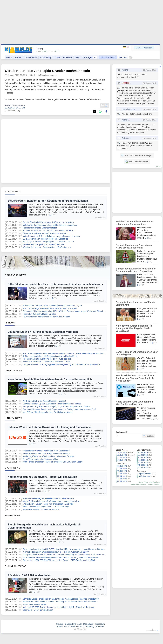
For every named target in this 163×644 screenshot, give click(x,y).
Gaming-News (14, 370)
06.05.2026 (122, 455)
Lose (57, 57)
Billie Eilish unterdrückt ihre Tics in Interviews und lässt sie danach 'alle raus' (56, 284)
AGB (79, 624)
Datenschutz (71, 624)
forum (158, 166)
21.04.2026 (143, 465)
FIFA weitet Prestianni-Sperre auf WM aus (41, 510)
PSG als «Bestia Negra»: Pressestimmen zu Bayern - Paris (48, 498)
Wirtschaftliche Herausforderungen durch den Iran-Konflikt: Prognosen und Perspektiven (61, 557)
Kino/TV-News (14, 418)
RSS (102, 627)
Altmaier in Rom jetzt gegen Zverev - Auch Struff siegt (46, 507)
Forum (18, 57)
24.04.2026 (143, 457)
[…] (51, 215)
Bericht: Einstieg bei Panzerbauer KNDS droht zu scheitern (48, 222)
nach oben (151, 630)
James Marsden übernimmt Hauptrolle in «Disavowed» (46, 454)
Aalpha (125, 70)
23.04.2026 (143, 460)
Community (46, 57)
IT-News (10, 323)
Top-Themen (13, 192)
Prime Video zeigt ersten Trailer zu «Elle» (41, 459)
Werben (123, 57)
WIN (77, 57)
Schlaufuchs (31, 57)
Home (59, 627)
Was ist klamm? (108, 57)
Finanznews (13, 515)
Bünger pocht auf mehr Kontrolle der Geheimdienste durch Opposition (136, 270)
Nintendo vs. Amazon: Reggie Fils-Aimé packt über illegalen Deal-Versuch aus (135, 328)
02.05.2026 (122, 469)
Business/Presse (16, 566)
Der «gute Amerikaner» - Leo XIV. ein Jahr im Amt (44, 233)
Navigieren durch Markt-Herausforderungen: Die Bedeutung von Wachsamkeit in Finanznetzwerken (66, 555)
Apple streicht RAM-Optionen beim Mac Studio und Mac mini (135, 403)
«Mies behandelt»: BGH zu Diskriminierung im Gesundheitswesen (51, 236)
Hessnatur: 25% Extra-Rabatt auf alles (39, 314)
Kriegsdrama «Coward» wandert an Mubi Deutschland (46, 451)
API (97, 627)
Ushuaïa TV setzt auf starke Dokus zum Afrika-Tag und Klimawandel (50, 427)
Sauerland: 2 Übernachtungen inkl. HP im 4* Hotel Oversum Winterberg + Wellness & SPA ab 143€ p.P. (67, 311)
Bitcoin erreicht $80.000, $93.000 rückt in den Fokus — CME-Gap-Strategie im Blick (59, 560)
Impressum (100, 624)
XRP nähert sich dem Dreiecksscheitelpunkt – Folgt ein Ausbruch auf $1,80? (56, 552)
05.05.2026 (122, 457)
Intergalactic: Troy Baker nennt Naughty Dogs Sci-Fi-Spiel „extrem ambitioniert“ (57, 407)
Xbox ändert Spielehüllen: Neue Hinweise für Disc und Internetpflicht (50, 379)
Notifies (157, 484)
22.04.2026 (143, 463)
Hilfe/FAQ (90, 627)
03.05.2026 (122, 466)
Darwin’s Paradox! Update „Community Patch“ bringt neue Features (52, 404)
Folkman (126, 138)
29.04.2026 (122, 476)
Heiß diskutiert (144, 476)
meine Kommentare (139, 484)
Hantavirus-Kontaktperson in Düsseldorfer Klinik (43, 244)
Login (138, 48)
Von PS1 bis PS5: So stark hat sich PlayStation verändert (47, 412)
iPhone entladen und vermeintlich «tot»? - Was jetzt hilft (47, 359)
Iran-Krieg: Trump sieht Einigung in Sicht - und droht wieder (48, 242)
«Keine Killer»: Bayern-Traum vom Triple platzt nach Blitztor (48, 504)
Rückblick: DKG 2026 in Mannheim (29, 575)
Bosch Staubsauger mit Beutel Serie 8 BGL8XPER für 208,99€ (50, 309)
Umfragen (90, 57)
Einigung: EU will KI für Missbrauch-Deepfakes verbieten (43, 332)
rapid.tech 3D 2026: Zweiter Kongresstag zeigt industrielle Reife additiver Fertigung (59, 607)
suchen (148, 436)
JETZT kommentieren (137, 161)
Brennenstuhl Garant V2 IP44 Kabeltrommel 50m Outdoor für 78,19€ (52, 306)
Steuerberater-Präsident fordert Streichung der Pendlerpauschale (48, 201)
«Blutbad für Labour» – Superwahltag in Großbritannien (47, 247)
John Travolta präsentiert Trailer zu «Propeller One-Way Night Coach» (53, 462)
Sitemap (60, 624)
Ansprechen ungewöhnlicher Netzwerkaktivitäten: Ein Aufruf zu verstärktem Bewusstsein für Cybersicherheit (69, 353)
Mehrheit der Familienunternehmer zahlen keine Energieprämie (50, 225)
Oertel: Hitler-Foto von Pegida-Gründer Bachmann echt (47, 71)
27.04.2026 (122, 481)
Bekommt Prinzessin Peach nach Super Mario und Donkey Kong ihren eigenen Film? (59, 409)
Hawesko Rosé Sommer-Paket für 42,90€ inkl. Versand (46, 317)
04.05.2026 (122, 460)
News (9, 57)
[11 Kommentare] (12, 110)
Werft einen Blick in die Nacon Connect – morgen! (44, 401)
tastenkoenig (128, 109)
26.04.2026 (143, 452)
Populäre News (145, 474)
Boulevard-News (16, 275)
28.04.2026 (122, 479)
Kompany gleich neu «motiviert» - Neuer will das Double (42, 477)
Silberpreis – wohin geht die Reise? (38, 610)
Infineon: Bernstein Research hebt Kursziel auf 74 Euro (46, 362)
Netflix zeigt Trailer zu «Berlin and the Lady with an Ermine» (48, 456)
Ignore (150, 484)
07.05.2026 (122, 452)
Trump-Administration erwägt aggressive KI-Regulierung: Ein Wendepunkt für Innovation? (61, 364)
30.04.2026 (122, 474)
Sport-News (13, 468)
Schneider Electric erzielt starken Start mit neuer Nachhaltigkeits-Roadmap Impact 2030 (61, 599)
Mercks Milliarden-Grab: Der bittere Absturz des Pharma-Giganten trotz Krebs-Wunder (135, 378)
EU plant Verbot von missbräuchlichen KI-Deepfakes (45, 239)
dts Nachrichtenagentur (47, 75)
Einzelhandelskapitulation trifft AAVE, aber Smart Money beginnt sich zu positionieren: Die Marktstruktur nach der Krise (74, 549)
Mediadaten (88, 624)
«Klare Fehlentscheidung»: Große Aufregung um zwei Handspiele (51, 501)
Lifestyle (68, 57)
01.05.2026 (122, 471)
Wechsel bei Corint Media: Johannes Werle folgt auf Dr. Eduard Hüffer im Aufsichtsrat (60, 602)
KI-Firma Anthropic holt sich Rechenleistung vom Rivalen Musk (50, 356)
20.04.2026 (143, 468)
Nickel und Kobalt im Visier (34, 604)
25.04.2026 (143, 455)
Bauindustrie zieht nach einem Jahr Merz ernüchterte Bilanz (48, 231)
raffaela (125, 120)
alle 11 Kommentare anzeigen (137, 155)
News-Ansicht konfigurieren (149, 482)
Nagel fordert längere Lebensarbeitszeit (40, 228)
